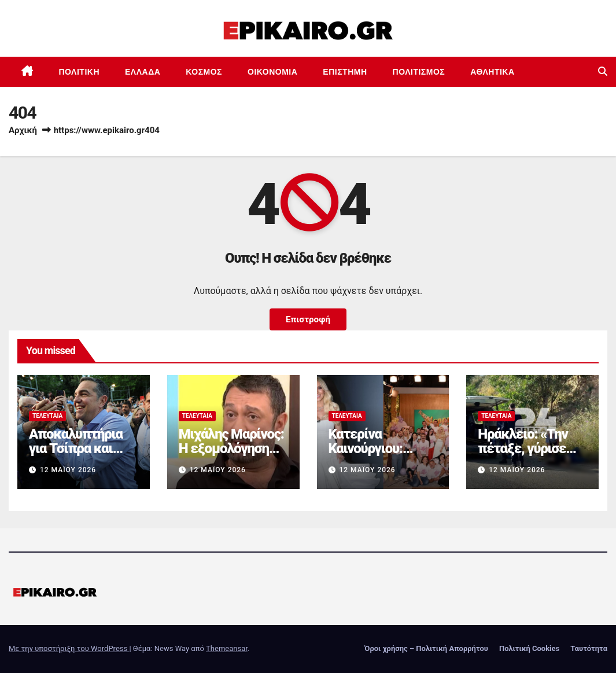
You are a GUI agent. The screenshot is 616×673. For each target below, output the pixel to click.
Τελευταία (47, 416)
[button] (603, 71)
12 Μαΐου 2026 (68, 470)
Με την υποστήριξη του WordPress (69, 648)
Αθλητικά (492, 72)
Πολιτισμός (419, 72)
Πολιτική (80, 72)
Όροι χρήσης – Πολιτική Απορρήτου (426, 648)
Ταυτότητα (589, 648)
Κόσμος (204, 72)
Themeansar (227, 648)
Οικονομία (272, 72)
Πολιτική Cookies (529, 648)
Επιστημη (345, 72)
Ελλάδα (143, 72)
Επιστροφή (308, 319)
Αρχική (23, 130)
